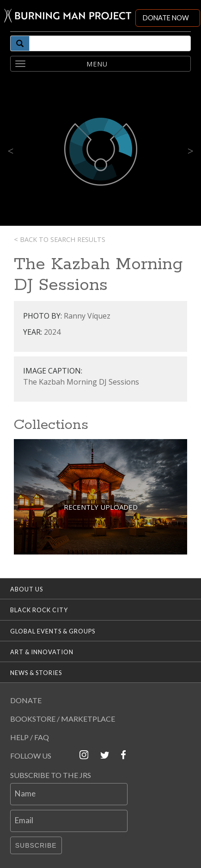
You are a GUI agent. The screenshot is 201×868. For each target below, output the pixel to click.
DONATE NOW (166, 18)
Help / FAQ (30, 737)
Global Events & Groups (53, 631)
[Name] (69, 794)
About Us (27, 589)
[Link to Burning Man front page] (68, 16)
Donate (26, 700)
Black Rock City (39, 610)
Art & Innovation (42, 652)
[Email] (69, 821)
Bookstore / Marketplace (63, 719)
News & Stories (36, 673)
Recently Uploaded (101, 507)
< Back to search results (60, 239)
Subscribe (36, 845)
